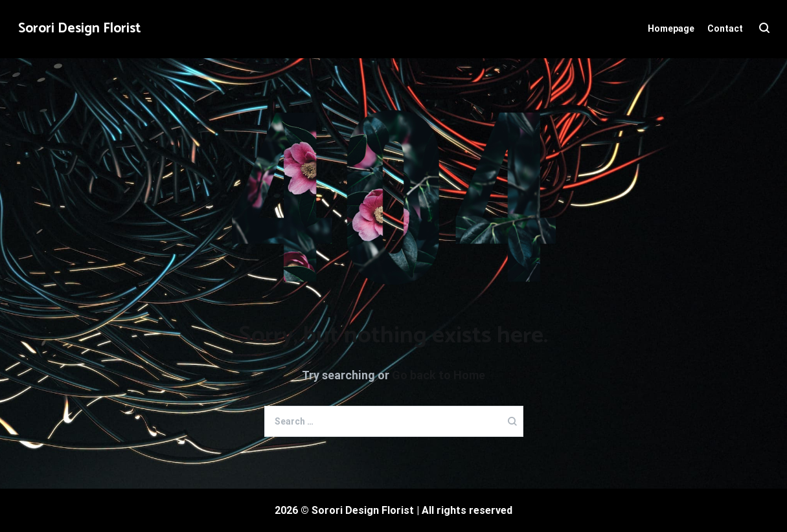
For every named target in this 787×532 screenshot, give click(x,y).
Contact (725, 28)
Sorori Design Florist (80, 28)
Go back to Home (439, 375)
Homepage (671, 28)
